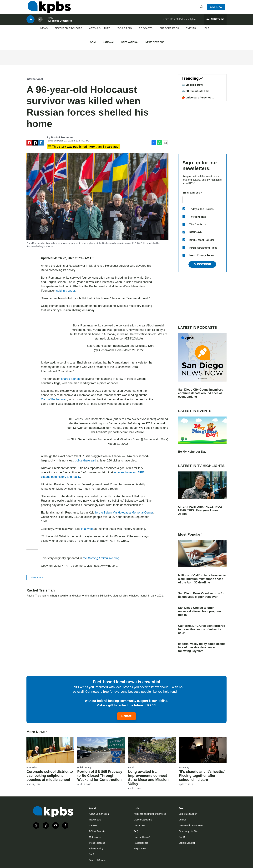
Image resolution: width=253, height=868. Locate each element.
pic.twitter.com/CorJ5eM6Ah (126, 432)
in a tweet (87, 529)
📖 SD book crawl (192, 85)
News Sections (155, 42)
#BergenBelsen (117, 330)
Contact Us (139, 825)
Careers (93, 825)
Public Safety (84, 767)
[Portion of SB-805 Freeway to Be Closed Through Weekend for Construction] (101, 750)
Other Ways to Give (188, 831)
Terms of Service (97, 860)
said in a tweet (66, 291)
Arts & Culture (100, 33)
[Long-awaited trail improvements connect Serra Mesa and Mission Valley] (152, 750)
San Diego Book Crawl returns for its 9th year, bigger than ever (201, 595)
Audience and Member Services (150, 814)
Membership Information (191, 825)
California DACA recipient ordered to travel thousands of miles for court (202, 629)
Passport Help (141, 843)
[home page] (48, 9)
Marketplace (190, 23)
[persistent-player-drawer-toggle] (215, 23)
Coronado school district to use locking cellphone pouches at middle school (50, 776)
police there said (85, 461)
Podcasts (146, 33)
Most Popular (191, 534)
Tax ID (182, 837)
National (109, 42)
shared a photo (71, 379)
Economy (184, 767)
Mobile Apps (95, 837)
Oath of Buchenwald (54, 399)
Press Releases (97, 843)
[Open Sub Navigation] (50, 33)
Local (92, 42)
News (44, 33)
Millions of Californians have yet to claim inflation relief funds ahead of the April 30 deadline (202, 579)
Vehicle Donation (187, 843)
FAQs (137, 831)
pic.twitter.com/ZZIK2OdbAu (125, 339)
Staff (91, 854)
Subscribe (202, 264)
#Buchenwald (155, 325)
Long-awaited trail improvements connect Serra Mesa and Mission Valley (148, 778)
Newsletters (95, 820)
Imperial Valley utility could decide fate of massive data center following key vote (202, 647)
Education (32, 767)
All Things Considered (60, 25)
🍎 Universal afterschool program (197, 99)
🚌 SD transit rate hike (195, 91)
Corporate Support (188, 814)
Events (191, 33)
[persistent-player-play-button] (30, 23)
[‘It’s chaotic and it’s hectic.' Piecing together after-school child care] (203, 750)
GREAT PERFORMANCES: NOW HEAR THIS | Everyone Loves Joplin (200, 510)
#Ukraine (122, 334)
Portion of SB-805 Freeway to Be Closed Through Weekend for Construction (100, 776)
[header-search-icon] (202, 9)
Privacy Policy (96, 849)
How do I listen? (142, 837)
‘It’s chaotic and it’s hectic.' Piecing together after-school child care (202, 776)
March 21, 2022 (134, 350)
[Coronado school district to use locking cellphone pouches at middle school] (50, 750)
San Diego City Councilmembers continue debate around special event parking (201, 393)
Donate (126, 716)
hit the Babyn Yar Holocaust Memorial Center (124, 513)
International (130, 42)
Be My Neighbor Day (192, 452)
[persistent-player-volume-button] (40, 23)
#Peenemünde (82, 330)
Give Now (217, 8)
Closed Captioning (143, 820)
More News (37, 732)
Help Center (140, 849)
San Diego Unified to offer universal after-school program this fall (200, 611)
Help (206, 33)
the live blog (101, 558)
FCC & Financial (97, 831)
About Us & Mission (99, 814)
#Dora (97, 330)
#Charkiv (110, 334)
